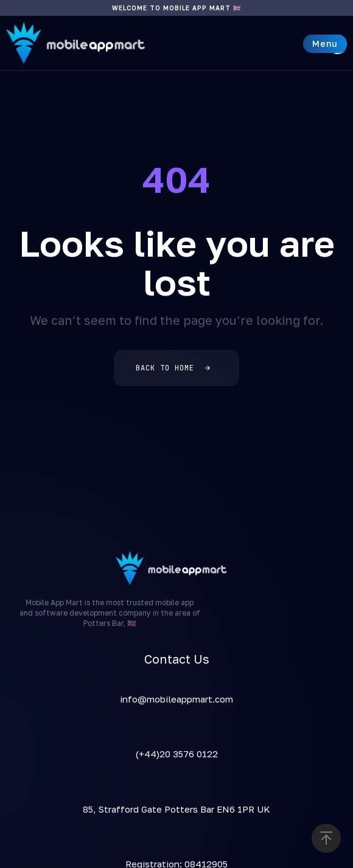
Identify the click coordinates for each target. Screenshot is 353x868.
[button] (325, 44)
